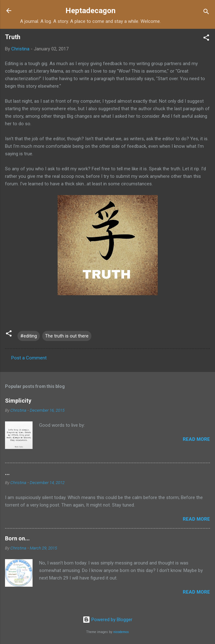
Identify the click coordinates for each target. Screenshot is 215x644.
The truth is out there (67, 336)
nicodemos (121, 632)
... (7, 473)
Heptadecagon (90, 11)
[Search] (206, 13)
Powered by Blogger (108, 620)
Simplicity (18, 401)
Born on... (17, 538)
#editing (29, 336)
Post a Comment (29, 358)
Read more (196, 439)
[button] (206, 39)
